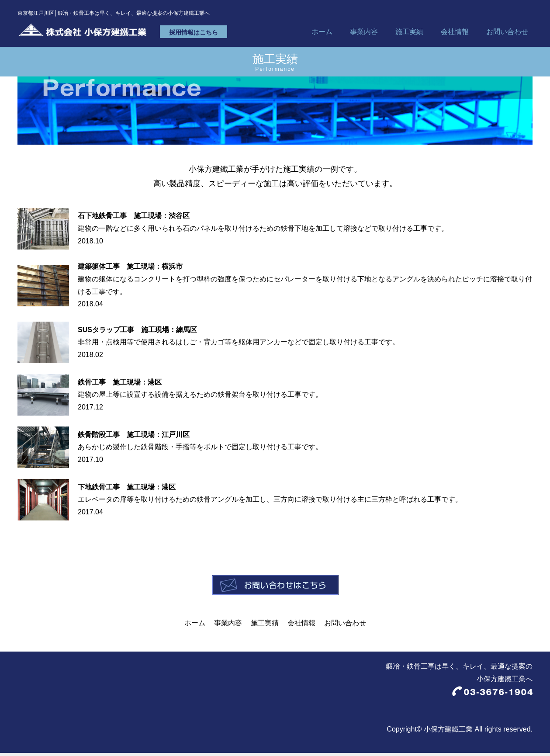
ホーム (322, 34)
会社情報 (455, 34)
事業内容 (364, 34)
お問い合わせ (507, 34)
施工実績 (409, 34)
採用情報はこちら (216, 35)
